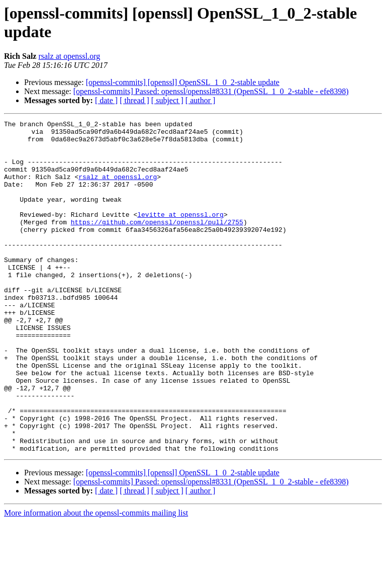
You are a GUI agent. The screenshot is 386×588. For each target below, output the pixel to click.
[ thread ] (134, 100)
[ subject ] (167, 100)
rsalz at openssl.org (69, 56)
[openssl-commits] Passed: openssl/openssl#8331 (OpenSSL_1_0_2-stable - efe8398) (211, 91)
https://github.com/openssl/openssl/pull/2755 (157, 243)
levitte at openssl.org (180, 234)
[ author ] (201, 100)
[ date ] (106, 100)
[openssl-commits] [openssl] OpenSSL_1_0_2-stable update (183, 82)
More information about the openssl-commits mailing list (96, 579)
